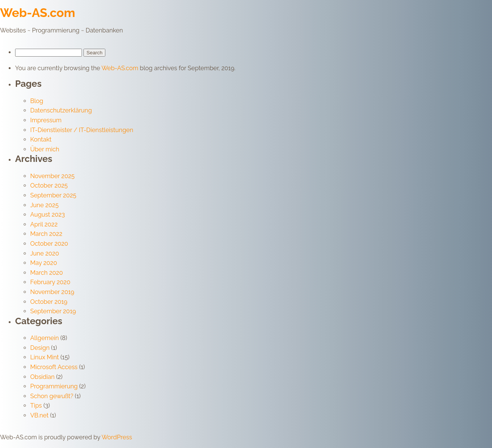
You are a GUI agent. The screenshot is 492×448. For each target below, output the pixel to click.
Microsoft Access (54, 367)
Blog (37, 101)
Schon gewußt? (52, 396)
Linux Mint (45, 357)
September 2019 (53, 311)
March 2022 (46, 234)
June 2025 (44, 205)
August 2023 (48, 215)
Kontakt (41, 139)
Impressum (46, 120)
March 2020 (46, 273)
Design (40, 348)
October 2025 (49, 186)
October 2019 (49, 302)
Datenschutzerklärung (61, 110)
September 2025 (53, 195)
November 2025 (52, 176)
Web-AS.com (38, 13)
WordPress (117, 437)
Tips (36, 406)
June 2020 (45, 253)
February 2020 (50, 282)
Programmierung (54, 386)
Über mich (45, 149)
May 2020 (44, 263)
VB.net (39, 415)
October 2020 (49, 244)
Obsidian (42, 377)
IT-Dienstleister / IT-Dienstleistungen (82, 130)
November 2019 (52, 292)
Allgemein (45, 338)
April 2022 (44, 224)
